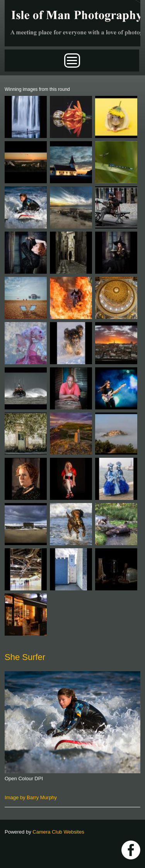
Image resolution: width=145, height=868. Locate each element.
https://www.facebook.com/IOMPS (131, 850)
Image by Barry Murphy (31, 797)
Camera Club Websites (58, 832)
